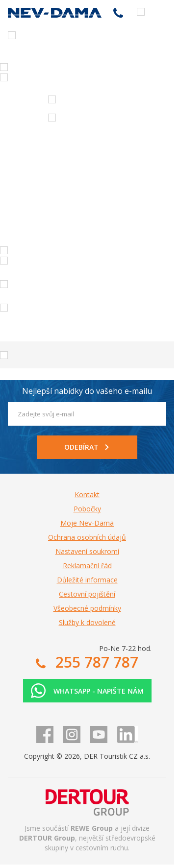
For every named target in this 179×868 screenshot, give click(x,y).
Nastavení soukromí (87, 551)
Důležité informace (87, 580)
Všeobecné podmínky (87, 608)
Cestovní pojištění (87, 594)
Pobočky (87, 509)
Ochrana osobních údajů (87, 537)
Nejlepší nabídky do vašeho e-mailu (87, 391)
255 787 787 (118, 13)
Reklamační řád (87, 566)
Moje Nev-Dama (87, 523)
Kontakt (87, 494)
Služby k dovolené (87, 622)
